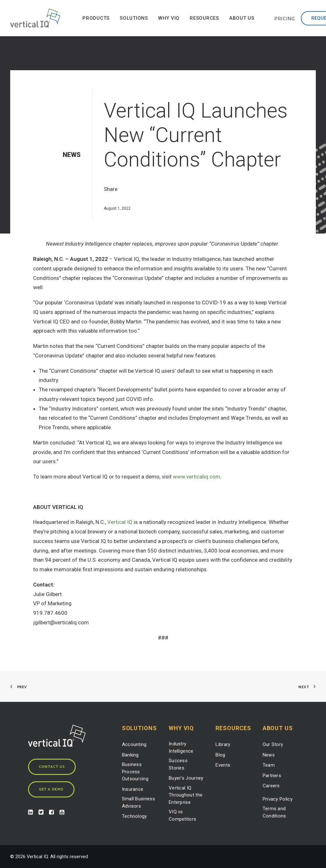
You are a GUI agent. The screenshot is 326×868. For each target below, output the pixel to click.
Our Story (273, 744)
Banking (130, 755)
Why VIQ (169, 18)
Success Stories (178, 764)
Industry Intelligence (181, 747)
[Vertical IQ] (35, 18)
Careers (271, 786)
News (269, 755)
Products (96, 18)
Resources (204, 18)
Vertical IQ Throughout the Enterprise (186, 795)
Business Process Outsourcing (135, 772)
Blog (220, 755)
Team (269, 765)
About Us (242, 18)
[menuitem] (96, 18)
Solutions (134, 18)
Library (223, 744)
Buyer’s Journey (186, 778)
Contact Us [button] (52, 767)
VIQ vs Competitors (182, 815)
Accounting (134, 744)
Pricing (285, 19)
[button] (30, 813)
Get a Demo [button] (51, 789)
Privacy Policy (278, 799)
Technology (135, 816)
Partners (272, 776)
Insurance (133, 789)
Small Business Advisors (138, 802)
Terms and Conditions (274, 812)
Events (223, 765)
